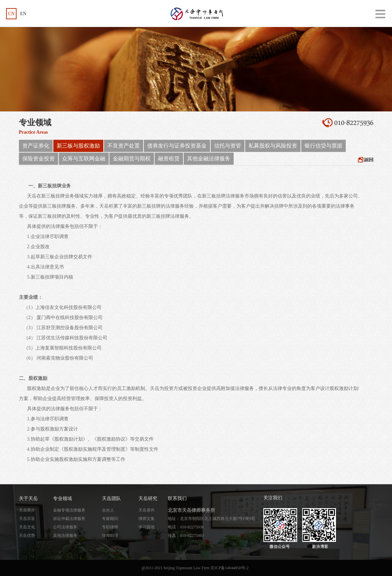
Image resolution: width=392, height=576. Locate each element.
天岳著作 (147, 510)
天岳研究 (148, 499)
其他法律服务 (65, 535)
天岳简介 (27, 510)
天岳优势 (27, 535)
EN (23, 14)
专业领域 (62, 499)
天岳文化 (27, 527)
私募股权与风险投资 (273, 146)
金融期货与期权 (132, 159)
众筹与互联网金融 (84, 159)
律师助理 (110, 535)
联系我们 (177, 499)
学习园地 (147, 527)
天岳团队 (111, 499)
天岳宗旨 (27, 519)
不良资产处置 (124, 146)
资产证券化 (36, 146)
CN (11, 14)
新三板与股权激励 (78, 146)
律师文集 (147, 519)
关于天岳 (28, 499)
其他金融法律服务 (209, 159)
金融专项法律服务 (69, 510)
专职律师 (110, 527)
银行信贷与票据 (323, 146)
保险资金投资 (38, 159)
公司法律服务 (65, 527)
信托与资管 (228, 146)
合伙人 (108, 510)
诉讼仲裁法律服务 (69, 519)
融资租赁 (169, 159)
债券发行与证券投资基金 (177, 146)
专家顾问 (110, 519)
